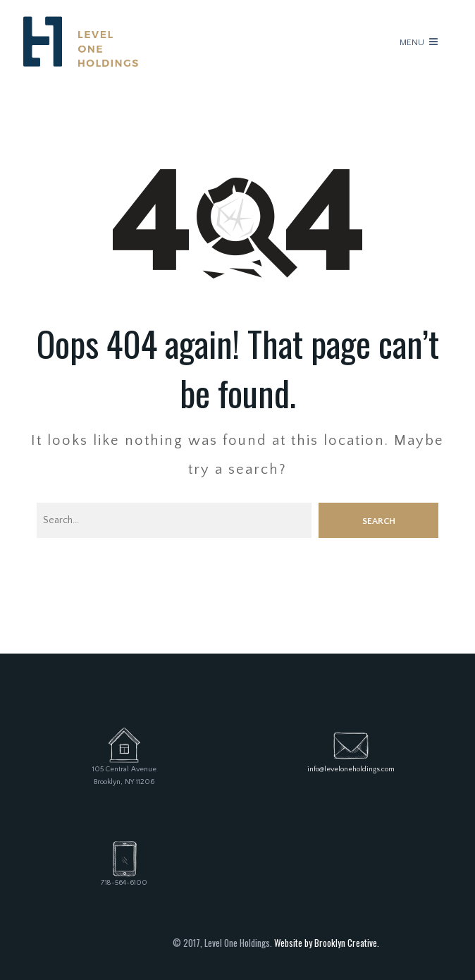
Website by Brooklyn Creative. (327, 943)
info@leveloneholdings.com (351, 769)
